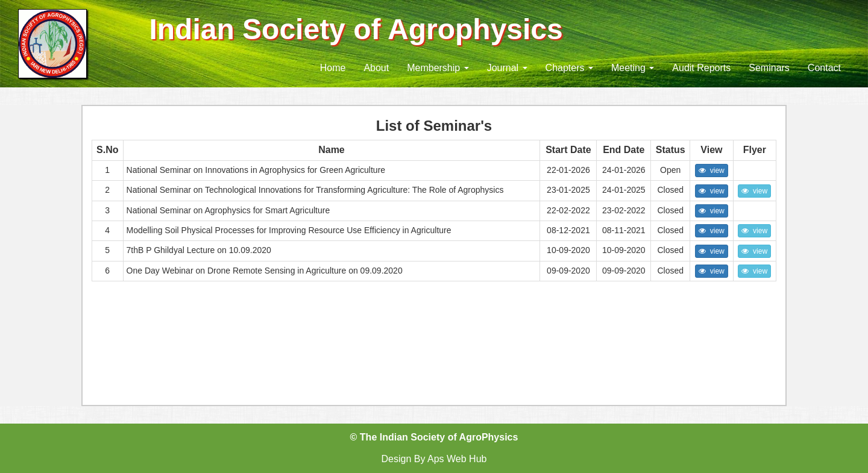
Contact (824, 68)
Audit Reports (701, 68)
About (376, 68)
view (712, 171)
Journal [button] (507, 68)
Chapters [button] (569, 68)
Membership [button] (438, 68)
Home (333, 68)
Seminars (769, 68)
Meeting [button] (633, 68)
